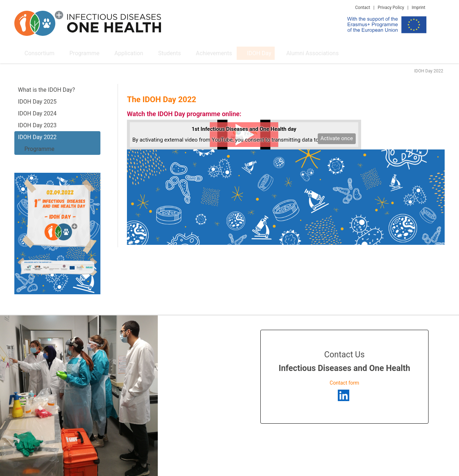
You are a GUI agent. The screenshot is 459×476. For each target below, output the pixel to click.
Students (156, 53)
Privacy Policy (391, 8)
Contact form (344, 383)
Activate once (337, 138)
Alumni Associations (290, 53)
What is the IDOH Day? (46, 90)
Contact (363, 8)
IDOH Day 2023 (37, 125)
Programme (77, 53)
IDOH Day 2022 (37, 137)
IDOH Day (240, 53)
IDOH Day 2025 (37, 102)
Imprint (418, 8)
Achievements (198, 53)
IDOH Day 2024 (37, 113)
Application (118, 53)
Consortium (35, 53)
